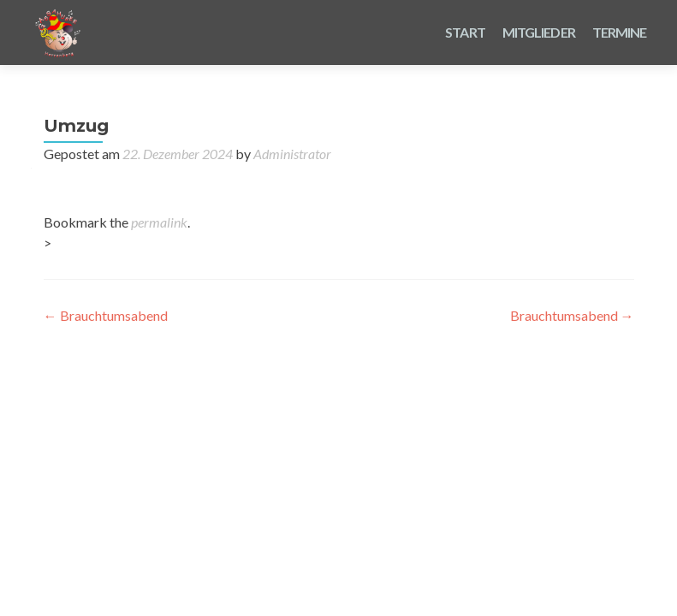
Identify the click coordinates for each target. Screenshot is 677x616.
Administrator (292, 154)
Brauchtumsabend (106, 315)
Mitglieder (539, 32)
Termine (620, 32)
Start (465, 32)
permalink (159, 222)
